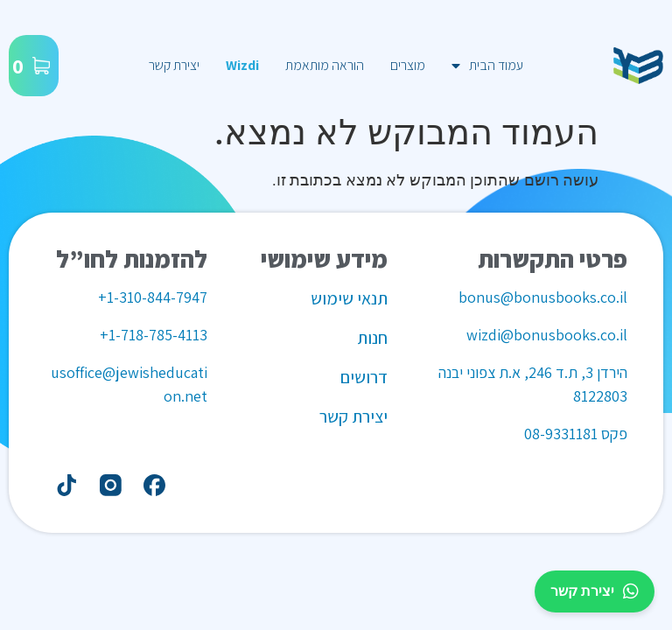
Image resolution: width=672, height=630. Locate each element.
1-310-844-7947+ (153, 297)
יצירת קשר (174, 65)
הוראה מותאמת (325, 65)
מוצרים (408, 65)
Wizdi (242, 65)
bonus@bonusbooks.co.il (543, 297)
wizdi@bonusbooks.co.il (547, 335)
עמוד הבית (487, 66)
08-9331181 (561, 434)
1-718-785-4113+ (154, 335)
